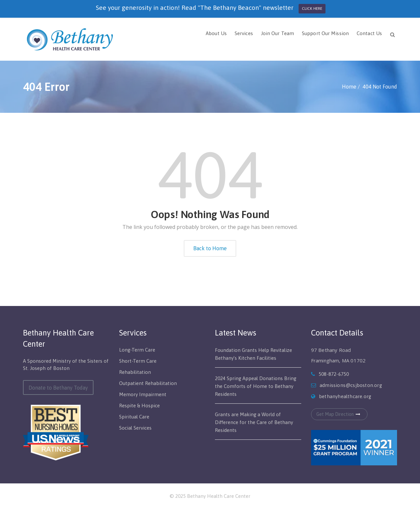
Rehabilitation (135, 372)
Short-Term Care (138, 361)
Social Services (135, 428)
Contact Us (369, 33)
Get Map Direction (339, 414)
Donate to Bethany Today (58, 388)
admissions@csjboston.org (351, 385)
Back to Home (210, 248)
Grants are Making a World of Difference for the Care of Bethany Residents (254, 422)
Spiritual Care (134, 417)
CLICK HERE (312, 9)
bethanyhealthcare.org (345, 396)
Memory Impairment (143, 394)
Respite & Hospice (139, 406)
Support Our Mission (325, 33)
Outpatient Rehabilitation (148, 383)
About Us (216, 33)
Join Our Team (277, 33)
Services (244, 33)
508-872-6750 (334, 374)
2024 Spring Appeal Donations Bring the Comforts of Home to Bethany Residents (256, 386)
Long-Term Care (137, 350)
